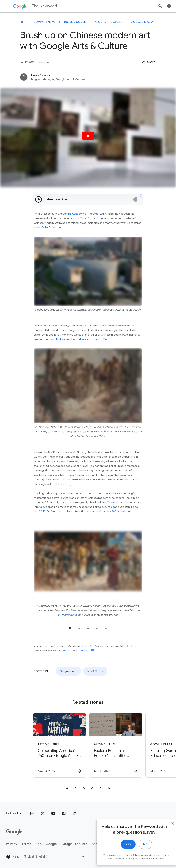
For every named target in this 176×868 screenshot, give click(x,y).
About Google (46, 844)
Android (83, 651)
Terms (26, 844)
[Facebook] (64, 813)
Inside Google (75, 22)
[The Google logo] (14, 832)
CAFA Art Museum (52, 227)
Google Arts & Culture (83, 326)
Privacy (12, 844)
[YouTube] (53, 813)
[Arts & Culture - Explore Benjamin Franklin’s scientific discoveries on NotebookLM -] (116, 745)
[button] (149, 62)
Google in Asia (142, 22)
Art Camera (110, 502)
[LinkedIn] (75, 813)
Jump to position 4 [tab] (97, 628)
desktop (61, 651)
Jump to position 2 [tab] (79, 628)
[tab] (67, 788)
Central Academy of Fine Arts (80, 214)
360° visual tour (121, 511)
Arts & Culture (95, 671)
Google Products (74, 844)
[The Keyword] (22, 22)
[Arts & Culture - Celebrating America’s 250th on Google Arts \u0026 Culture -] (59, 745)
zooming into (69, 615)
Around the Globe (108, 22)
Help (13, 857)
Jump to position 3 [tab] (88, 628)
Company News (44, 22)
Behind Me (100, 339)
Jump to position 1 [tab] (70, 628)
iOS (70, 651)
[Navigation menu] (6, 6)
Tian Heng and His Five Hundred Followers (63, 339)
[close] (164, 844)
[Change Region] (55, 857)
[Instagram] (32, 813)
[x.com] (43, 813)
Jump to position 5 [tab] (106, 628)
